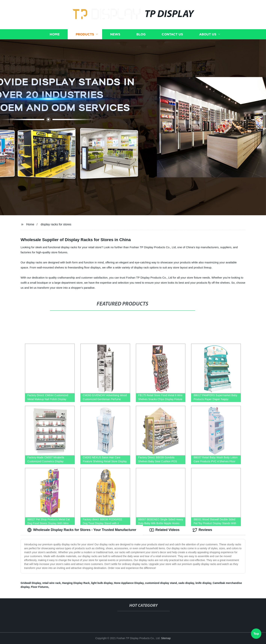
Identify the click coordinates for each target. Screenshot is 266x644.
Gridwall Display (31, 583)
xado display (186, 583)
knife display (203, 583)
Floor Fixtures (40, 587)
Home (55, 34)
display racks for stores (56, 224)
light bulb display (102, 583)
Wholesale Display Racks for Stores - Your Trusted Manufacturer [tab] (82, 530)
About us (208, 34)
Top (256, 633)
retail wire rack (52, 583)
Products (85, 34)
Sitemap (166, 638)
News (115, 34)
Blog (141, 34)
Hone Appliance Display (129, 583)
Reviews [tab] (202, 530)
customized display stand (161, 583)
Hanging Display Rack (76, 583)
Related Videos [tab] (165, 530)
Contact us (172, 34)
